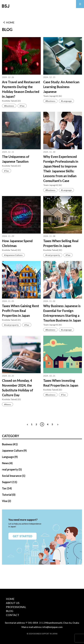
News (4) (7, 463)
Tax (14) (7, 488)
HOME (10, 22)
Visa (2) (7, 501)
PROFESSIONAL (16, 607)
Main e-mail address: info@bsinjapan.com (42, 627)
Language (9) (10, 457)
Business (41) (10, 444)
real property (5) (12, 469)
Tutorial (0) (9, 495)
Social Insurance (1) (14, 476)
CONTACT (13, 615)
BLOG (10, 611)
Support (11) (10, 482)
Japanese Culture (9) (14, 451)
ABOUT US (13, 603)
